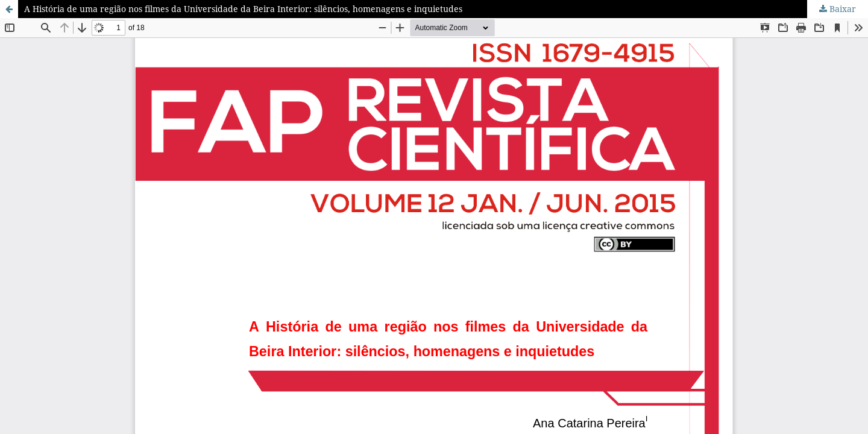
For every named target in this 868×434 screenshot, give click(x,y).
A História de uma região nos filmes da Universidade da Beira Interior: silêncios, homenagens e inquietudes (243, 9)
